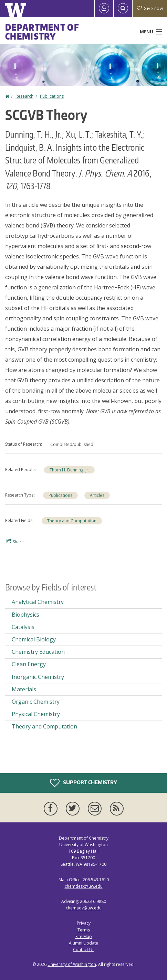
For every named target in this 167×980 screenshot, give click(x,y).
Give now (150, 8)
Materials (24, 689)
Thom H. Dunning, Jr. (69, 470)
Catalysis (23, 627)
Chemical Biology (34, 639)
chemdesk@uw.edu (84, 886)
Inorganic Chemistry (38, 677)
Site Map (84, 936)
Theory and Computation (72, 521)
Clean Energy (29, 664)
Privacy (84, 923)
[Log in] (104, 9)
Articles (97, 495)
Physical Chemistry (36, 714)
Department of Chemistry (42, 32)
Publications (52, 96)
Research (24, 96)
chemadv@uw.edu (84, 908)
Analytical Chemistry (38, 602)
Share (15, 542)
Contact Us (84, 950)
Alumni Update (83, 943)
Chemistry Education (38, 652)
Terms (84, 930)
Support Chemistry (83, 783)
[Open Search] (123, 9)
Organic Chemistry (36, 702)
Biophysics (25, 615)
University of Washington (72, 964)
